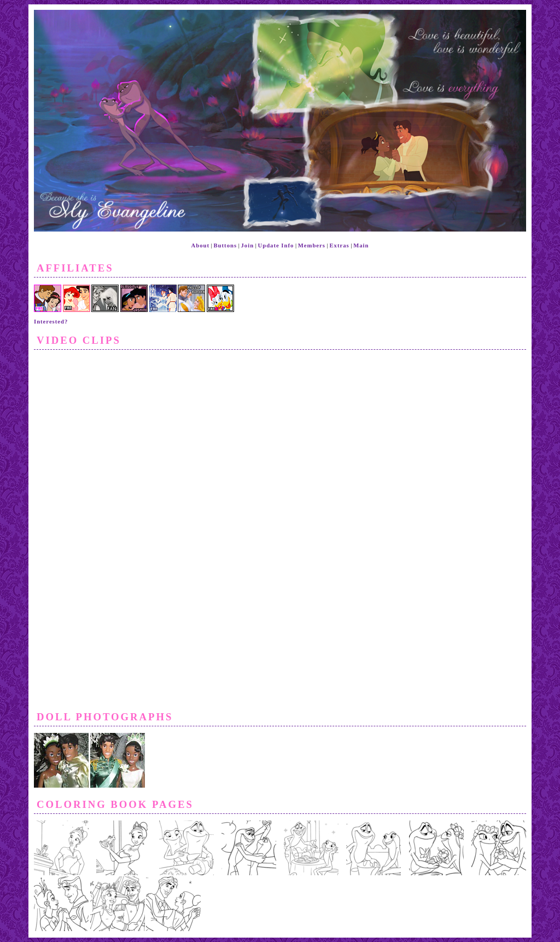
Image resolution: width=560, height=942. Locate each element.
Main (361, 245)
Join (248, 245)
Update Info (276, 245)
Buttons (226, 245)
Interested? (51, 322)
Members (312, 245)
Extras (339, 245)
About (200, 245)
